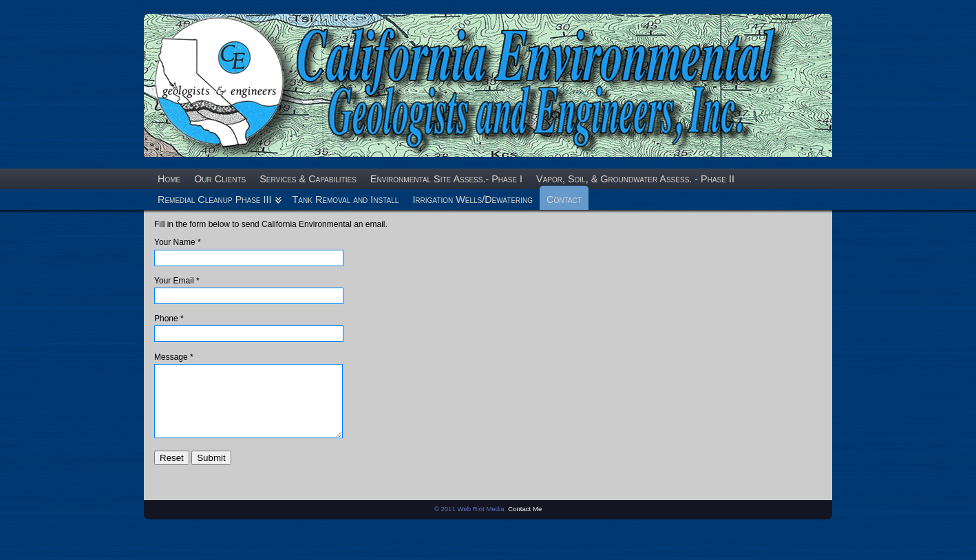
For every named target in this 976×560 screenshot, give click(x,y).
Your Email (174, 281)
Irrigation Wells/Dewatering (473, 200)
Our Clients (220, 179)
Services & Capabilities (308, 179)
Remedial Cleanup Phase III (215, 200)
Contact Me (525, 525)
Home (169, 179)
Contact (564, 200)
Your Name (175, 242)
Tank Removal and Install (346, 200)
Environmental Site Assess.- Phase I (446, 179)
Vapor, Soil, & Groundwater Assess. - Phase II (635, 179)
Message (171, 357)
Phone (166, 319)
